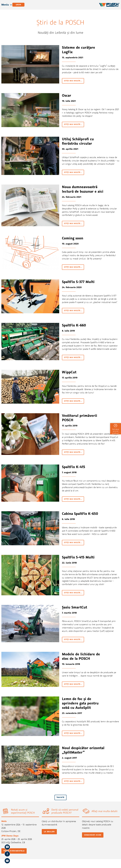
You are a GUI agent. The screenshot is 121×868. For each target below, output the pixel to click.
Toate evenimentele (14, 851)
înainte (60, 797)
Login (18, 5)
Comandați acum (93, 835)
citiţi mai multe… (73, 81)
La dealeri (49, 832)
